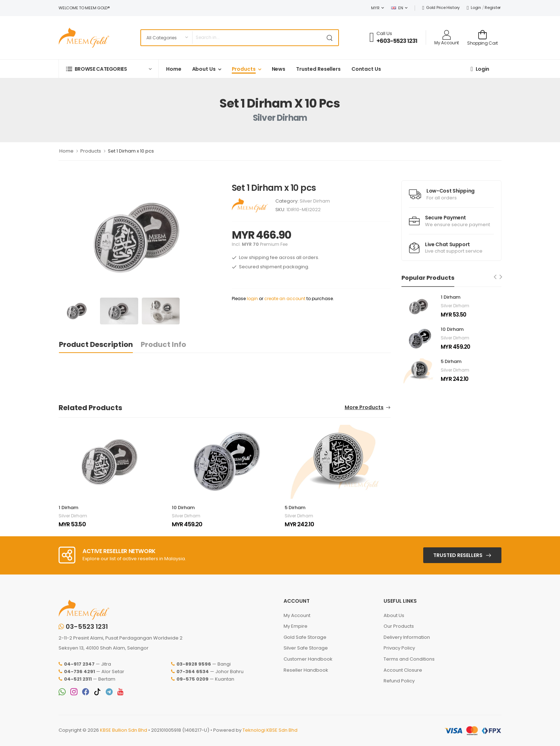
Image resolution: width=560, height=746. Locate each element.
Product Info (163, 344)
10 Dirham (183, 508)
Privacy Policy (399, 648)
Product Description (96, 344)
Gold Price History (441, 8)
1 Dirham (68, 508)
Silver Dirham (315, 201)
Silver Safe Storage (306, 648)
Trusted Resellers (318, 69)
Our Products (399, 626)
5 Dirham (295, 508)
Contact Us (366, 69)
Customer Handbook (308, 659)
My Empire (296, 626)
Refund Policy (399, 681)
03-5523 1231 (83, 627)
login (252, 299)
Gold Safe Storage (305, 637)
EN (397, 8)
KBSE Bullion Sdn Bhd (124, 730)
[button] (109, 69)
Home (174, 69)
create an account (285, 299)
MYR (375, 8)
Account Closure (403, 670)
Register (493, 8)
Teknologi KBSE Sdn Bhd (270, 730)
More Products (364, 408)
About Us (204, 69)
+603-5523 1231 (397, 41)
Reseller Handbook (306, 670)
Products (244, 69)
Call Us (384, 33)
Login (474, 8)
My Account (297, 615)
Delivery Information (407, 637)
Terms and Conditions (409, 659)
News (279, 69)
